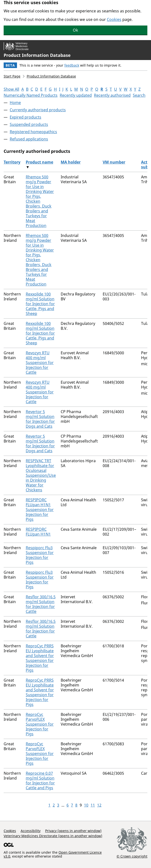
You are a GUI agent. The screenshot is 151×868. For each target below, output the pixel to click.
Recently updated (76, 95)
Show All (11, 89)
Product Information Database (37, 55)
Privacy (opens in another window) (73, 831)
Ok (75, 30)
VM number (114, 162)
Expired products (25, 117)
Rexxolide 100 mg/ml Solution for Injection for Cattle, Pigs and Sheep (40, 304)
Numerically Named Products (31, 95)
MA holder (71, 162)
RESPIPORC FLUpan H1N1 (38, 532)
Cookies (114, 19)
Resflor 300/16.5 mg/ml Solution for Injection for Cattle (41, 604)
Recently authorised (112, 95)
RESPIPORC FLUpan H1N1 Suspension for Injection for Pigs (40, 510)
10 (86, 805)
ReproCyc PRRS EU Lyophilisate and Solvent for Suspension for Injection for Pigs (40, 658)
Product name (39, 162)
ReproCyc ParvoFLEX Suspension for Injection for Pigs (40, 724)
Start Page (12, 76)
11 (93, 805)
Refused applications (29, 139)
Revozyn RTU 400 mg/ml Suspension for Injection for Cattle (40, 363)
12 (99, 805)
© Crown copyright (132, 856)
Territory (12, 162)
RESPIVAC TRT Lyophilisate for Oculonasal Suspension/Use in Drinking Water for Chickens (41, 475)
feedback (72, 65)
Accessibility (31, 831)
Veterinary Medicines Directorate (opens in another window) (53, 836)
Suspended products (29, 124)
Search (139, 95)
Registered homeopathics (33, 132)
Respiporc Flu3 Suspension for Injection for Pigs (40, 555)
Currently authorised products (38, 110)
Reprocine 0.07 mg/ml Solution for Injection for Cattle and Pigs (40, 781)
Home (15, 103)
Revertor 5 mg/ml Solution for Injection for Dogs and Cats (40, 419)
